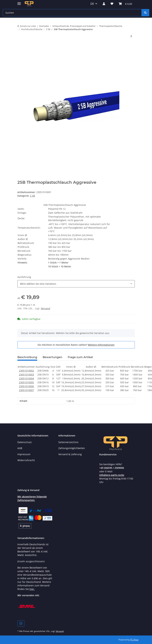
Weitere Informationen (101, 345)
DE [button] (92, 4)
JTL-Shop (134, 640)
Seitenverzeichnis (68, 442)
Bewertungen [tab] (52, 357)
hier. (32, 589)
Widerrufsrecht (26, 460)
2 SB (32, 196)
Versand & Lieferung (70, 454)
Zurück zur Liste (28, 26)
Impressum (24, 454)
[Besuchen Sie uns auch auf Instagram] (21, 624)
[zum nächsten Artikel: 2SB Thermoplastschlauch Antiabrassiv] (131, 36)
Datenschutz (25, 442)
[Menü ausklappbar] (19, 2)
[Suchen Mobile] (72, 13)
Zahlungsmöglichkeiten (72, 448)
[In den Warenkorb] (20, 47)
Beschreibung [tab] (27, 357)
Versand (45, 308)
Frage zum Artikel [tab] (80, 357)
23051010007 (26, 390)
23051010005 (26, 382)
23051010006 (26, 386)
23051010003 (26, 375)
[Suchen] (145, 13)
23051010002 (26, 371)
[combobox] (76, 284)
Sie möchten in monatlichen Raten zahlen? (76, 345)
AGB (20, 448)
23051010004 (26, 378)
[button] (104, 4)
